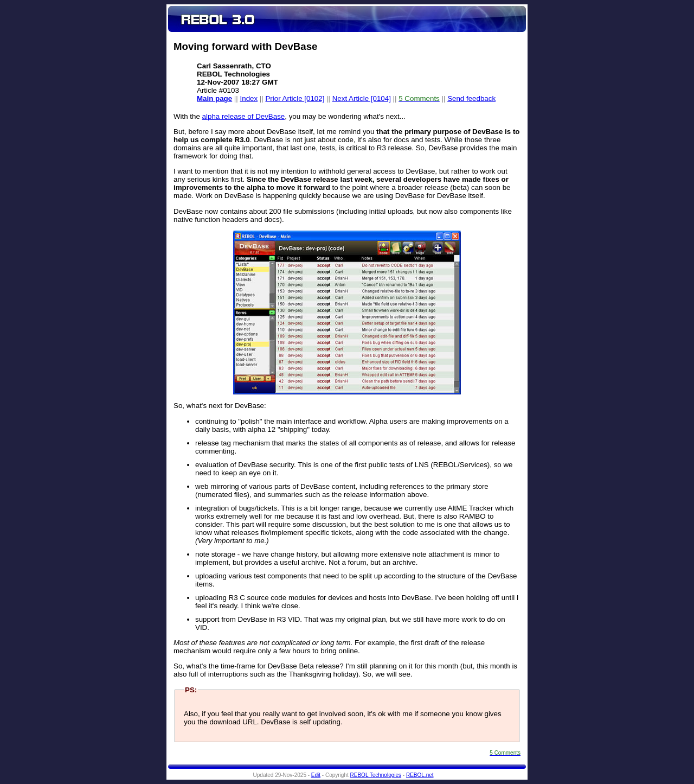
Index (249, 98)
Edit (316, 775)
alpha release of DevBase (244, 116)
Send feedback (471, 98)
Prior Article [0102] (295, 98)
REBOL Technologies (376, 775)
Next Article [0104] (362, 98)
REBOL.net (420, 775)
